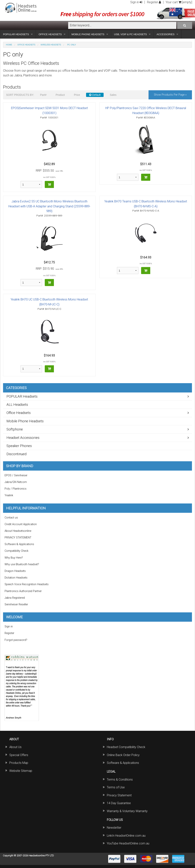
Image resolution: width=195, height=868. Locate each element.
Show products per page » (170, 95)
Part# (43, 95)
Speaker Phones (19, 446)
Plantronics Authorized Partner (23, 591)
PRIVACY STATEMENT (18, 538)
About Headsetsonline (18, 531)
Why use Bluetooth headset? (22, 564)
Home (9, 45)
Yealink (9, 495)
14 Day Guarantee (119, 803)
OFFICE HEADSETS (50, 34)
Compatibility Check (16, 551)
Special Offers (19, 755)
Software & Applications (19, 544)
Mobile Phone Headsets (25, 421)
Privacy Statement (119, 795)
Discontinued (16, 454)
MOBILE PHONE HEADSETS (88, 34)
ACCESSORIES (165, 34)
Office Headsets (26, 45)
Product (60, 95)
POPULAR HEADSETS (16, 34)
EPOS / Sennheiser (16, 475)
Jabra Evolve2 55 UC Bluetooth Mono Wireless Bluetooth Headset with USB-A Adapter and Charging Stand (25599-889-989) (49, 206)
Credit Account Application (21, 524)
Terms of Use (116, 787)
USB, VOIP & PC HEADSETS (130, 34)
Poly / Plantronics (16, 489)
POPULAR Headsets (22, 396)
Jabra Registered (15, 598)
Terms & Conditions (120, 780)
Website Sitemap (21, 771)
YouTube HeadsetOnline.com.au (128, 843)
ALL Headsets (17, 405)
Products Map (19, 763)
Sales (113, 95)
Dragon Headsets (15, 571)
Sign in (136, 2)
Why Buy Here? (14, 558)
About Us (15, 747)
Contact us (11, 518)
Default (95, 95)
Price (77, 95)
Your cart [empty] (179, 2)
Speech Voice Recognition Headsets (27, 584)
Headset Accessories (23, 438)
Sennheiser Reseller (16, 604)
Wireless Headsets (51, 45)
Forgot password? (16, 640)
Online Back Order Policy (123, 755)
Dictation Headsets (16, 578)
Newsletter (114, 828)
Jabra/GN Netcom (16, 482)
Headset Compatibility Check (126, 747)
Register (154, 2)
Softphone (15, 429)
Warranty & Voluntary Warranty (127, 811)
